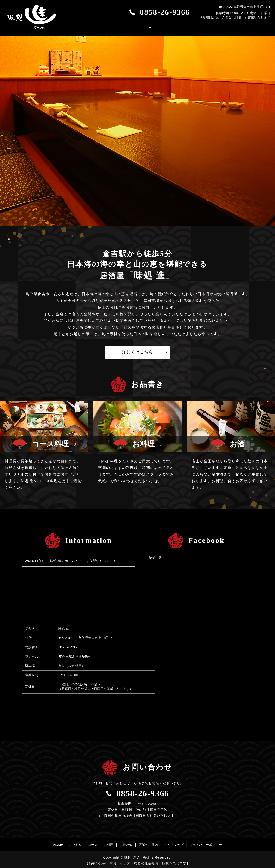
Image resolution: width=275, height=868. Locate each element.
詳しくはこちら (137, 350)
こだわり (114, 26)
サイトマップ (174, 843)
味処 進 (156, 556)
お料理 (108, 843)
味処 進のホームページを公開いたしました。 (85, 559)
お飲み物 (126, 843)
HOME (84, 26)
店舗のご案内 (184, 26)
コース (93, 843)
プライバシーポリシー (206, 843)
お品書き (147, 26)
